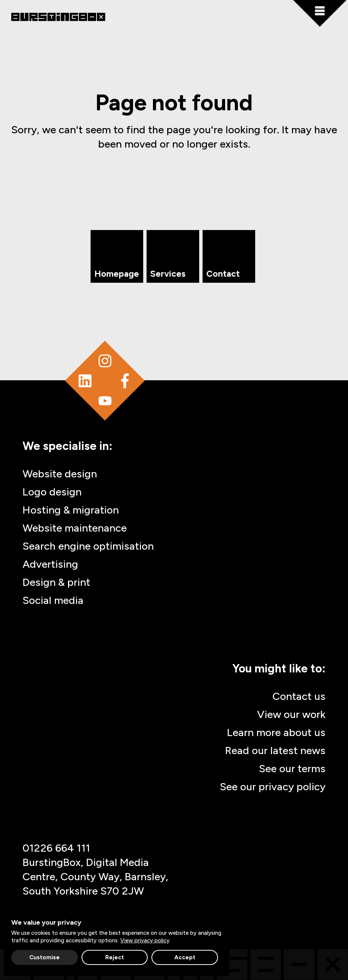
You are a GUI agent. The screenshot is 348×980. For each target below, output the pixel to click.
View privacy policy (145, 940)
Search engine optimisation (88, 546)
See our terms (292, 768)
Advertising (50, 564)
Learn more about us (276, 732)
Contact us (299, 696)
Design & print (56, 582)
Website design (60, 474)
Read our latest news (275, 750)
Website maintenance (75, 528)
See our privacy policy (273, 786)
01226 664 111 (56, 848)
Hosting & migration (71, 510)
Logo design (52, 492)
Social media (53, 600)
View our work (291, 714)
